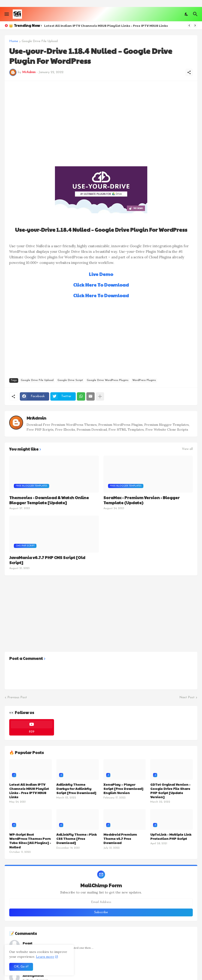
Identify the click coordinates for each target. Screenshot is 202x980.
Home (14, 41)
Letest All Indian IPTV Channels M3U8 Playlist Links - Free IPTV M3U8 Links (106, 25)
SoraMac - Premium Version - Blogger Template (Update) (142, 500)
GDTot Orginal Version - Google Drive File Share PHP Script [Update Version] (170, 791)
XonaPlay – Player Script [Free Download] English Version (123, 789)
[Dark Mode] (187, 14)
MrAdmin (36, 418)
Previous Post (17, 697)
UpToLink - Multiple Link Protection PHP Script (171, 836)
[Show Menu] (6, 14)
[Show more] (100, 396)
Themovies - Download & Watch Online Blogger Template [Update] (49, 500)
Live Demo (101, 274)
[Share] (189, 72)
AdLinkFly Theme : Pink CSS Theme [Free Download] (77, 839)
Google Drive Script (70, 380)
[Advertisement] (101, 118)
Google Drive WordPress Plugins (108, 380)
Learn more (45, 957)
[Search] (196, 14)
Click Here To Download (101, 285)
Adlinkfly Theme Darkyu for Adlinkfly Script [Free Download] (76, 789)
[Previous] (189, 25)
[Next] (195, 25)
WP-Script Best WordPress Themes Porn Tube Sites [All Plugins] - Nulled (30, 841)
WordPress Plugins (144, 380)
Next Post (187, 697)
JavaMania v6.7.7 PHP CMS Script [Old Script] (47, 560)
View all (187, 449)
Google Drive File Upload (40, 41)
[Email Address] (101, 902)
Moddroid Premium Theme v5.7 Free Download (120, 839)
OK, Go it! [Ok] (21, 967)
